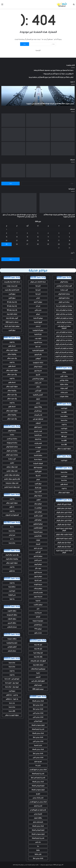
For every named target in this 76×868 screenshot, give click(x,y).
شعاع (38, 480)
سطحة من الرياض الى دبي (64, 332)
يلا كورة (12, 599)
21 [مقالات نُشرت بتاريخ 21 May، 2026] (17, 241)
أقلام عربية (38, 492)
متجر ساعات (64, 392)
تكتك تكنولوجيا (38, 363)
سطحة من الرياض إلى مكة (64, 310)
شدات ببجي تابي (38, 713)
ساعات (64, 372)
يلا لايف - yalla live (12, 695)
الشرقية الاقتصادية (38, 350)
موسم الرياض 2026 (38, 689)
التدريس (38, 677)
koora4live (64, 416)
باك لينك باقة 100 (12, 310)
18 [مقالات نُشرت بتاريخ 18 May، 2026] (48, 241)
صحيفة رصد (38, 613)
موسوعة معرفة (38, 621)
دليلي (38, 298)
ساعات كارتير (64, 376)
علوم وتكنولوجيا (12, 643)
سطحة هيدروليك (12, 443)
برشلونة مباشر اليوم (12, 559)
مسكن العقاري (12, 627)
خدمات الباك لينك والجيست (12, 282)
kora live (64, 480)
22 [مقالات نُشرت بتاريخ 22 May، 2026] (7, 241)
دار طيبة (38, 601)
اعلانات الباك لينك (38, 665)
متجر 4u (38, 766)
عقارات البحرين (12, 623)
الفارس (38, 500)
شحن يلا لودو (38, 806)
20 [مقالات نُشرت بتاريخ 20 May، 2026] (27, 241)
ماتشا (38, 850)
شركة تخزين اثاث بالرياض (64, 504)
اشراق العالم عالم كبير (38, 681)
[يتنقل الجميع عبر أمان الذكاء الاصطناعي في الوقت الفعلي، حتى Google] (38, 134)
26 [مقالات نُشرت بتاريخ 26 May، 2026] (38, 244)
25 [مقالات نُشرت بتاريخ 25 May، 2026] (48, 244)
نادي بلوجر (38, 383)
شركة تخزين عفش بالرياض (64, 512)
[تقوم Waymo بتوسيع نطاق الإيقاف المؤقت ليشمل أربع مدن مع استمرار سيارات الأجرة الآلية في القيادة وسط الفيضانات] (38, 149)
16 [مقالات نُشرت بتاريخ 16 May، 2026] (69, 241)
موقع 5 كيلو (38, 302)
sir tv (12, 539)
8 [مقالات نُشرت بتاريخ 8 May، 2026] (7, 233)
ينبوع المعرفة (38, 532)
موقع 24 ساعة (38, 318)
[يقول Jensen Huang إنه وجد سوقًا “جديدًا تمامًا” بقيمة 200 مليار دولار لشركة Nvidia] (13, 149)
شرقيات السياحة (38, 463)
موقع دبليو (38, 512)
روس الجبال (38, 488)
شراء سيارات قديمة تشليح (12, 487)
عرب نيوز (38, 346)
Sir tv (12, 527)
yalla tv (12, 507)
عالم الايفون (38, 355)
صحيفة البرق (38, 572)
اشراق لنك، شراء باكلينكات (38, 661)
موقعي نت (38, 508)
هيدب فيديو (38, 431)
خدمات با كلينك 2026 (12, 322)
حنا (38, 846)
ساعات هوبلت (64, 396)
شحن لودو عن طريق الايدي (38, 810)
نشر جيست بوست (12, 286)
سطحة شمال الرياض (64, 294)
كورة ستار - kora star (12, 687)
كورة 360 (64, 437)
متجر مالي (38, 310)
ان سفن (38, 326)
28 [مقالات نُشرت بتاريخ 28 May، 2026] (17, 244)
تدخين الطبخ (38, 560)
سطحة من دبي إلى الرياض (64, 336)
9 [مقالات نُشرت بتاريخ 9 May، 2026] (69, 237)
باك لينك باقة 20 (12, 302)
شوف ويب (38, 338)
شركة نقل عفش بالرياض (64, 508)
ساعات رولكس (64, 380)
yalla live (12, 571)
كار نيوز (38, 375)
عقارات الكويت (12, 611)
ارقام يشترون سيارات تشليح (12, 479)
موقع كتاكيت (38, 605)
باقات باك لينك (38, 657)
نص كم (38, 306)
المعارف (38, 423)
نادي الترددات (38, 415)
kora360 (64, 412)
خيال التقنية (38, 334)
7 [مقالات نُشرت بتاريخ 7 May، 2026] (17, 233)
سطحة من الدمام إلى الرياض (64, 344)
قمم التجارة (38, 580)
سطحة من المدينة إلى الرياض (64, 352)
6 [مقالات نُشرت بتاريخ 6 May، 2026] (27, 233)
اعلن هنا (38, 286)
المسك (38, 544)
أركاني (38, 451)
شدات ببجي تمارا (38, 705)
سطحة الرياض (64, 282)
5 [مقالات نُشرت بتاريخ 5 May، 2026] (38, 233)
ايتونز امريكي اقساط (38, 786)
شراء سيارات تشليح (12, 471)
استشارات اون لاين (38, 419)
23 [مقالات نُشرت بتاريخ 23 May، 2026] (69, 244)
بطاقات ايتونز (38, 818)
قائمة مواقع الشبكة (33, 865)
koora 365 (12, 711)
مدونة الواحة (38, 584)
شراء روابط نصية (38, 653)
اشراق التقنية (38, 322)
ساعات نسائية (64, 384)
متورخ (38, 399)
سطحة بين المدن (12, 439)
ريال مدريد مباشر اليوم (12, 555)
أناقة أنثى (38, 391)
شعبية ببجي (38, 814)
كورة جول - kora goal (12, 683)
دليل (38, 609)
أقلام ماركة (64, 388)
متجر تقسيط (38, 745)
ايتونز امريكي (38, 721)
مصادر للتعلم (12, 651)
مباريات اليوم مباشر (64, 493)
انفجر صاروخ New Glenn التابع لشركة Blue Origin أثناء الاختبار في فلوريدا (50, 104)
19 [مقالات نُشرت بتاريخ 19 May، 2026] (38, 241)
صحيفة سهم (38, 597)
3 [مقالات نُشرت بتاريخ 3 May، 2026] (59, 233)
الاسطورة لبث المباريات (12, 515)
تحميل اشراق (38, 427)
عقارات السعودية (12, 615)
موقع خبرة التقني (38, 379)
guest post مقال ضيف (12, 290)
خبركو (38, 314)
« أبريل (73, 253)
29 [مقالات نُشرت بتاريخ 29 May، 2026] (7, 244)
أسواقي (38, 359)
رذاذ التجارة (38, 439)
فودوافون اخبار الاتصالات (38, 669)
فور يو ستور (38, 761)
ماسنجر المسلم (38, 593)
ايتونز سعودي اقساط (38, 725)
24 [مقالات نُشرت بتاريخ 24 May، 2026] (59, 244)
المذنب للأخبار (38, 516)
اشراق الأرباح (38, 472)
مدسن (38, 403)
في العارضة (12, 595)
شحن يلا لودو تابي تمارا (38, 778)
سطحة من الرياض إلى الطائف (64, 318)
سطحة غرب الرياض (64, 302)
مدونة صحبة (38, 459)
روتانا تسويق (38, 407)
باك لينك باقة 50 (12, 306)
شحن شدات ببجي (38, 798)
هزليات (38, 540)
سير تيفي (12, 535)
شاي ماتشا (38, 854)
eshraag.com (17, 865)
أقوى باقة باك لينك (12, 318)
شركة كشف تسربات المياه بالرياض (64, 529)
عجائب (38, 387)
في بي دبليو (38, 548)
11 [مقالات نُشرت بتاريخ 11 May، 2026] (48, 237)
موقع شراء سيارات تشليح (12, 475)
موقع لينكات (38, 589)
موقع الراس (38, 520)
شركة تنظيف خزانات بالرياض (64, 534)
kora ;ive (12, 703)
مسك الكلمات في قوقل (38, 282)
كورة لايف (64, 408)
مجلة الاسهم (38, 342)
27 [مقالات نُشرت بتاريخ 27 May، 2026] (27, 244)
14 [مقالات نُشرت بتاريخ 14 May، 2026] (17, 237)
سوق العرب (12, 294)
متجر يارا (38, 476)
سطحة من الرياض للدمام (64, 322)
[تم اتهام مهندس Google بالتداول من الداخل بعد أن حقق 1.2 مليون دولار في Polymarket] (38, 120)
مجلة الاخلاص (38, 625)
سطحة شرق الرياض (64, 298)
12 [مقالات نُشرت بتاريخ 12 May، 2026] (38, 237)
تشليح (12, 463)
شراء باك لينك (38, 645)
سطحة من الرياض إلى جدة (64, 306)
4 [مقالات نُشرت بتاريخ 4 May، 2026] (48, 233)
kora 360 (64, 445)
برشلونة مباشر (12, 354)
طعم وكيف (38, 443)
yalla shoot (64, 484)
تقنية (38, 673)
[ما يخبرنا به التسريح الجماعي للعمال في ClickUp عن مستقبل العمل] (63, 134)
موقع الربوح (38, 564)
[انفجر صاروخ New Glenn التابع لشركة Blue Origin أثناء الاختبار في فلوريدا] (63, 120)
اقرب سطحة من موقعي (64, 286)
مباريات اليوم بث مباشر (64, 449)
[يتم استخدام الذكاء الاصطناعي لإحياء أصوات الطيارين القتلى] (63, 149)
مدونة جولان (38, 496)
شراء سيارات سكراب (12, 467)
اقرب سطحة (64, 290)
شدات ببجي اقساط (38, 701)
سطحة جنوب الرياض (12, 455)
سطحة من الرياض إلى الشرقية (64, 327)
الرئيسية (38, 50)
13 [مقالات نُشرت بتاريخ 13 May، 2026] (27, 237)
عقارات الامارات (12, 619)
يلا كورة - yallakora (12, 699)
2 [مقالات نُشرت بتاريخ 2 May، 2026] (69, 233)
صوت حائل (38, 568)
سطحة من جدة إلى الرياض (64, 340)
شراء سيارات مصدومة (12, 483)
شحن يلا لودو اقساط (38, 729)
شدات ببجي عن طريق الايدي (38, 770)
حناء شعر (38, 842)
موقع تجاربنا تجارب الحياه (12, 326)
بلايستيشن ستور (38, 822)
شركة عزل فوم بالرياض (64, 525)
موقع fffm (38, 629)
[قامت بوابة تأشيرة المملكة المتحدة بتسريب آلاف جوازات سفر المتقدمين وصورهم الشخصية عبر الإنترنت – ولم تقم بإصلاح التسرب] (13, 120)
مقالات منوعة (12, 639)
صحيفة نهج (38, 371)
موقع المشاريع (38, 524)
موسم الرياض (38, 685)
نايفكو (38, 617)
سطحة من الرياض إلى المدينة (64, 348)
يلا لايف (12, 499)
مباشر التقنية (38, 455)
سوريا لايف (12, 691)
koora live (64, 420)
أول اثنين (38, 552)
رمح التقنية (38, 435)
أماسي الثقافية (38, 395)
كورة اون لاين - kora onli (12, 679)
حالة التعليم (38, 536)
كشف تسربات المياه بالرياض (64, 538)
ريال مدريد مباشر (12, 358)
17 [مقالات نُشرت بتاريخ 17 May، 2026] (59, 241)
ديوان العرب (38, 484)
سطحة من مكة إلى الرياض (64, 314)
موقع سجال (38, 504)
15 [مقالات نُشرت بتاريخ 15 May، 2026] (7, 237)
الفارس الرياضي (12, 647)
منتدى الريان (38, 633)
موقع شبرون (38, 576)
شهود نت (38, 447)
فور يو (38, 794)
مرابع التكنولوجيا (38, 330)
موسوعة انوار (38, 467)
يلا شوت (64, 424)
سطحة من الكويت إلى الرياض (64, 360)
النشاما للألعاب (38, 528)
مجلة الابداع (38, 411)
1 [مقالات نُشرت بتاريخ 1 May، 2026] (7, 230)
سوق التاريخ (12, 298)
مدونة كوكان (38, 367)
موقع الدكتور (38, 556)
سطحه (12, 435)
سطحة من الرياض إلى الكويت (64, 356)
